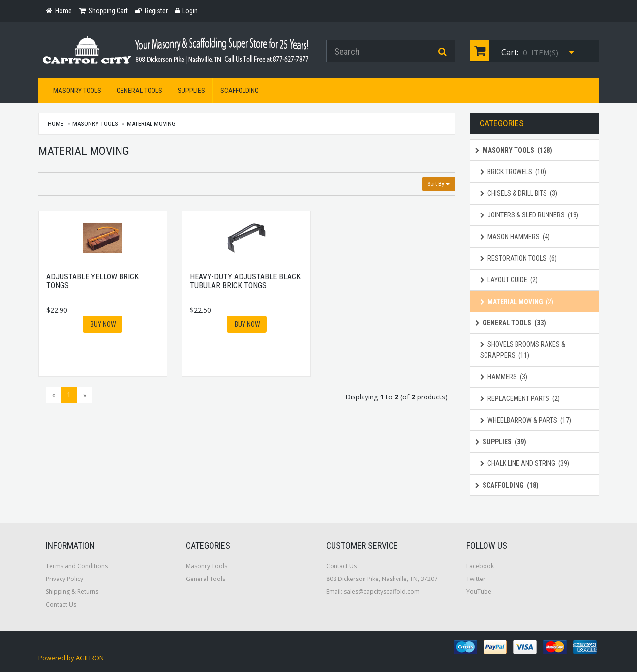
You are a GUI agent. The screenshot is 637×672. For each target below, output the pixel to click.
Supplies (191, 91)
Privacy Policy (64, 579)
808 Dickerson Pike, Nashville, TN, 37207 (382, 579)
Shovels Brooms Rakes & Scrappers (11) (523, 350)
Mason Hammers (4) (515, 237)
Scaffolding (240, 91)
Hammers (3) (504, 377)
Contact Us (61, 604)
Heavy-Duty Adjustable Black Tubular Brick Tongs (245, 281)
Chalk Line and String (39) (525, 463)
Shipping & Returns (72, 592)
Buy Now (103, 324)
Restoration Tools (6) (518, 258)
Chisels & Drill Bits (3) (519, 193)
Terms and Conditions (77, 566)
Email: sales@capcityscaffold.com (373, 592)
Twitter (476, 579)
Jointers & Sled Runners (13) (529, 215)
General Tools (139, 91)
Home (56, 124)
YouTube (479, 592)
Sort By (439, 184)
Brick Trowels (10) (513, 172)
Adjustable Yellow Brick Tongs (92, 281)
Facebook (480, 566)
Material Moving (151, 124)
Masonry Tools (77, 91)
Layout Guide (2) (509, 280)
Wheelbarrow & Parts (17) (526, 420)
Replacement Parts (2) (520, 398)
